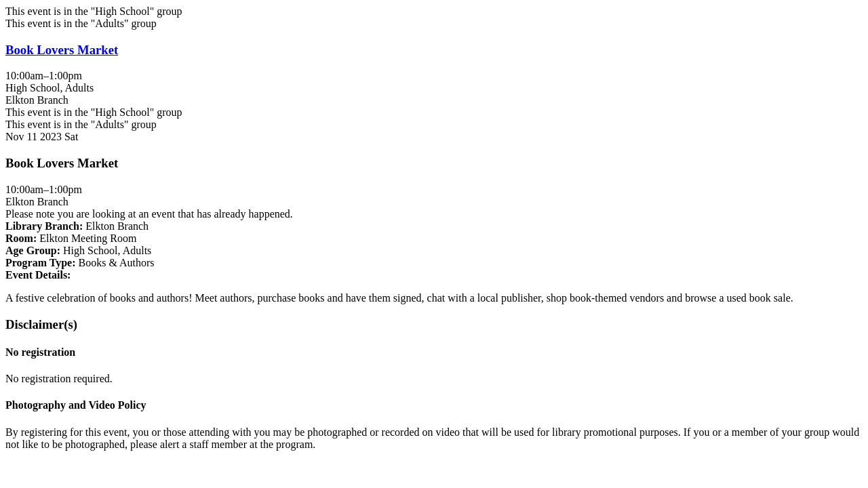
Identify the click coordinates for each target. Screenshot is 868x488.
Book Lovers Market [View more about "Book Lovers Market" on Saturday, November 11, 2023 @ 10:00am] (62, 50)
